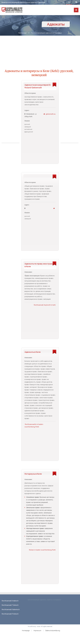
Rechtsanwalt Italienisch (11, 610)
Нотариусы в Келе (33, 474)
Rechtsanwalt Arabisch (10, 601)
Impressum (37, 631)
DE (63, 2)
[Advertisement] (11, 112)
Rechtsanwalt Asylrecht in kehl (45, 305)
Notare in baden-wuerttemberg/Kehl (42, 550)
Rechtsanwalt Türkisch (10, 605)
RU (69, 2)
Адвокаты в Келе (33, 352)
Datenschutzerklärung (53, 631)
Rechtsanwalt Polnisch (10, 614)
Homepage (22, 33)
